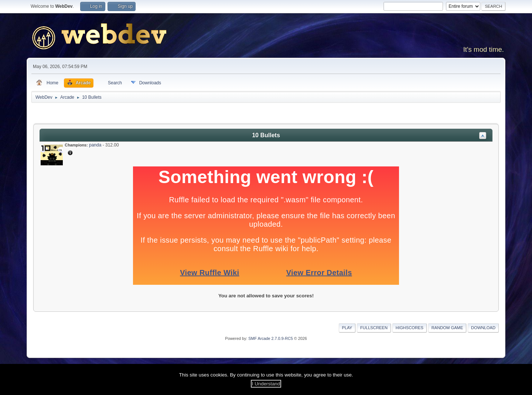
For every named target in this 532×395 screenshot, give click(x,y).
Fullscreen (374, 328)
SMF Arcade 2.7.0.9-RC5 (270, 338)
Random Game (447, 328)
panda (95, 145)
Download (483, 328)
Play (347, 328)
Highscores (410, 328)
